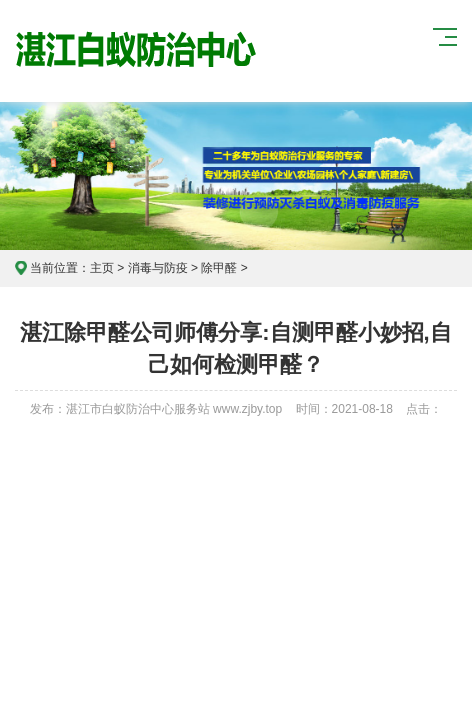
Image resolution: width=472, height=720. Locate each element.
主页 (102, 268)
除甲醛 (219, 268)
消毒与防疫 (158, 268)
